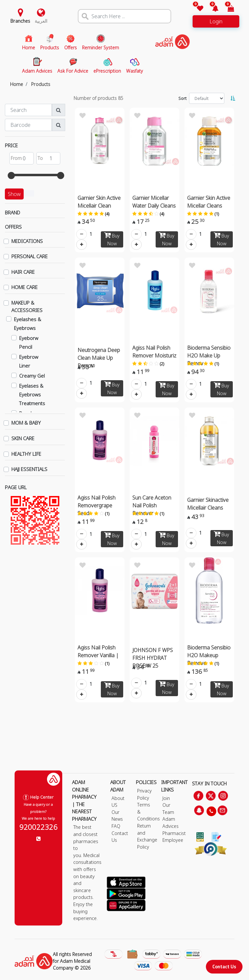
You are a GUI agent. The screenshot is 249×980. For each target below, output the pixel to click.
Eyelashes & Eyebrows (28, 324)
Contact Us (224, 967)
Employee (173, 840)
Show (14, 194)
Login (216, 21)
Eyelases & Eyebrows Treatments (32, 394)
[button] (212, 9)
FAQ (116, 826)
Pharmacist (174, 833)
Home (17, 84)
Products (41, 84)
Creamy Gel (32, 376)
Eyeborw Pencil (29, 342)
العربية (41, 21)
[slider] (11, 175)
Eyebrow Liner (29, 361)
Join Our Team (168, 805)
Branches (20, 21)
